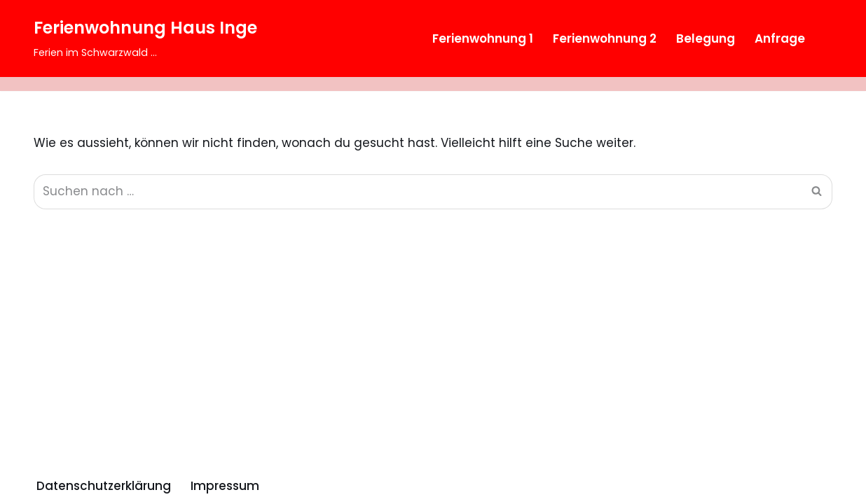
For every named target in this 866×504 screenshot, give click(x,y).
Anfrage (780, 38)
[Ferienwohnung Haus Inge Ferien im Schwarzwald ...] (145, 38)
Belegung (706, 38)
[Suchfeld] (820, 39)
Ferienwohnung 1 (483, 38)
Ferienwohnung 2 (605, 38)
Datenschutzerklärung (104, 486)
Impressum (225, 486)
